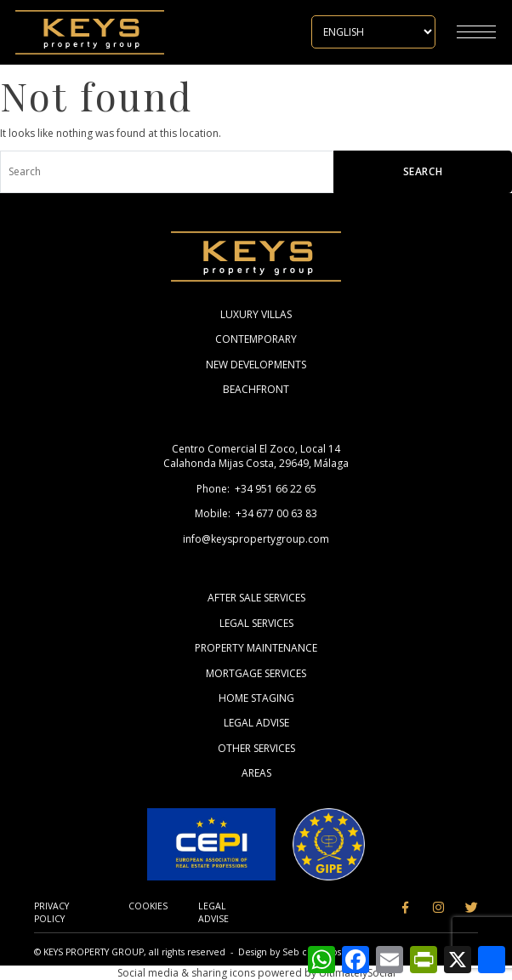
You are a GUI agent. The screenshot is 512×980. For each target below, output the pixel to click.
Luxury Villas (256, 314)
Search (423, 171)
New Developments (256, 365)
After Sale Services (256, 598)
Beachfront (256, 389)
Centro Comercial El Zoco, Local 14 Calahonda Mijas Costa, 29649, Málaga (256, 456)
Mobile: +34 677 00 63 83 (256, 513)
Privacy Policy (51, 912)
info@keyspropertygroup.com (256, 539)
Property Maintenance (256, 648)
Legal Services (256, 623)
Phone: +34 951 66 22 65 (256, 489)
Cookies (148, 906)
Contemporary (256, 339)
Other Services (256, 748)
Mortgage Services (256, 673)
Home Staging (256, 698)
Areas (256, 773)
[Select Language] (373, 32)
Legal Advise (256, 723)
